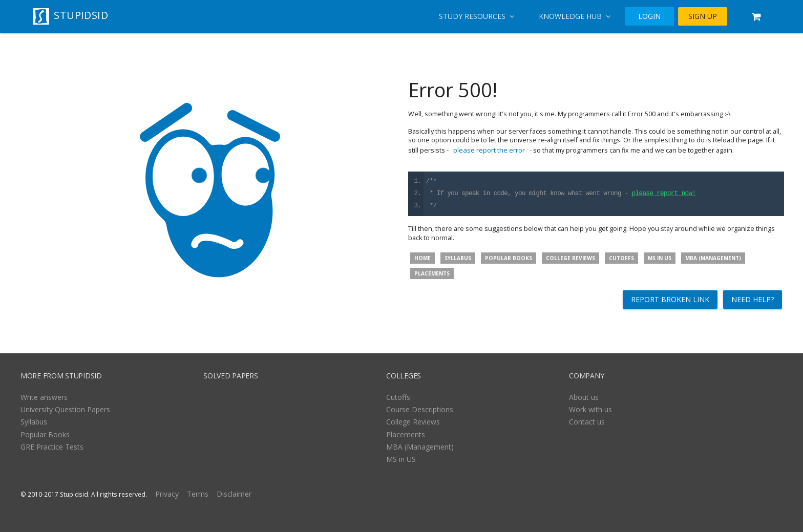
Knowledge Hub (575, 16)
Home (422, 258)
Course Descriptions (420, 409)
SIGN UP (703, 16)
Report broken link (670, 299)
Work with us (590, 409)
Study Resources (477, 16)
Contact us (587, 422)
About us (584, 397)
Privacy (167, 494)
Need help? (753, 299)
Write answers (44, 397)
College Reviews (570, 258)
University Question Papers (65, 409)
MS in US (660, 258)
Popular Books (509, 258)
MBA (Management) (713, 258)
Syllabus (458, 258)
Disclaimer (234, 494)
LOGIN (649, 16)
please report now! (664, 194)
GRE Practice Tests (52, 447)
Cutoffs (621, 258)
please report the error (489, 150)
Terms (198, 494)
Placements (432, 273)
